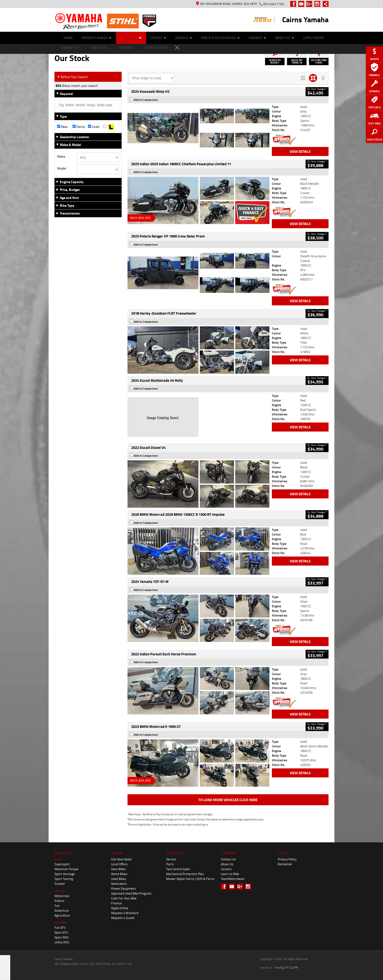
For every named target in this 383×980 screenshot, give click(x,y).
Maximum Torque (66, 869)
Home (68, 38)
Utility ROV (62, 942)
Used (94, 127)
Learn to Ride (230, 874)
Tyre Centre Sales (178, 869)
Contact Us (228, 859)
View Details (300, 151)
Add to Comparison (146, 100)
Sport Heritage (65, 874)
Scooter (60, 884)
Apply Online (120, 908)
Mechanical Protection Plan (185, 874)
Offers (158, 38)
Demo (79, 127)
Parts (170, 864)
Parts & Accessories (220, 38)
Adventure (62, 910)
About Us (285, 38)
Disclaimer (285, 864)
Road (58, 859)
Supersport (62, 864)
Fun (57, 906)
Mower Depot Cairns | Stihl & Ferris (190, 879)
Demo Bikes (119, 874)
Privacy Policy (287, 859)
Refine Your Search (72, 77)
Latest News (314, 38)
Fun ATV (60, 928)
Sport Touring (64, 879)
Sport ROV (62, 937)
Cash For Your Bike (124, 898)
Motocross (62, 896)
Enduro (59, 901)
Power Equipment (123, 888)
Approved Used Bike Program (131, 893)
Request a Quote (123, 918)
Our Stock (131, 38)
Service (184, 38)
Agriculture (62, 915)
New (62, 127)
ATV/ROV (61, 923)
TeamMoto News (233, 879)
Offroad (60, 891)
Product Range (97, 38)
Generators (119, 884)
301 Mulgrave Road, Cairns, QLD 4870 (226, 4)
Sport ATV (61, 932)
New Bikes (118, 869)
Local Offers (119, 864)
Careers (226, 869)
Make (61, 156)
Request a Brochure (125, 913)
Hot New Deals (121, 859)
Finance (257, 38)
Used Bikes (119, 879)
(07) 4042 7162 (274, 4)
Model (62, 168)
